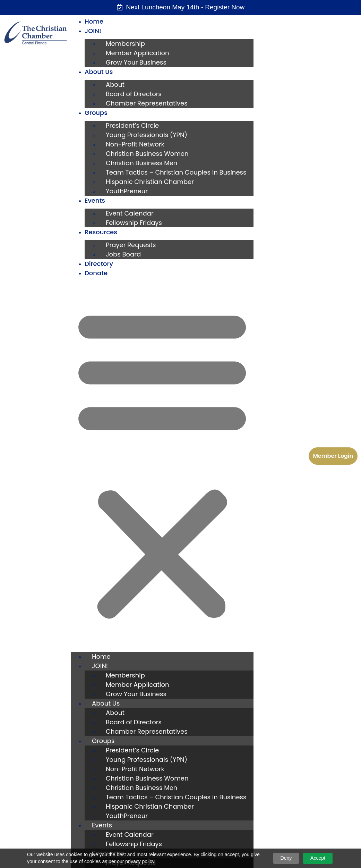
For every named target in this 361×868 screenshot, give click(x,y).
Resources (101, 232)
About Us (99, 72)
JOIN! (93, 31)
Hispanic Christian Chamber (150, 182)
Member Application (137, 53)
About (115, 85)
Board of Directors (134, 94)
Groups (96, 113)
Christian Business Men (141, 163)
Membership (125, 44)
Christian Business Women (147, 154)
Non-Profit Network (135, 144)
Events (95, 200)
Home (94, 21)
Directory (99, 264)
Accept (318, 858)
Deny (286, 858)
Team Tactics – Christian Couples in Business (176, 172)
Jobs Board (123, 254)
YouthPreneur (127, 191)
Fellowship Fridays (134, 223)
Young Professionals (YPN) (147, 135)
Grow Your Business (136, 62)
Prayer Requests (131, 245)
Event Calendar (130, 213)
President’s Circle (132, 125)
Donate (96, 273)
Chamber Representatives (147, 103)
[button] (162, 463)
